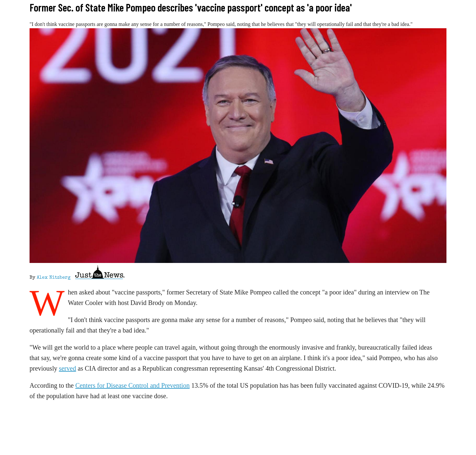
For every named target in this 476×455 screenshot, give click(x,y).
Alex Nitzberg (54, 278)
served (67, 368)
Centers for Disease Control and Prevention (132, 385)
